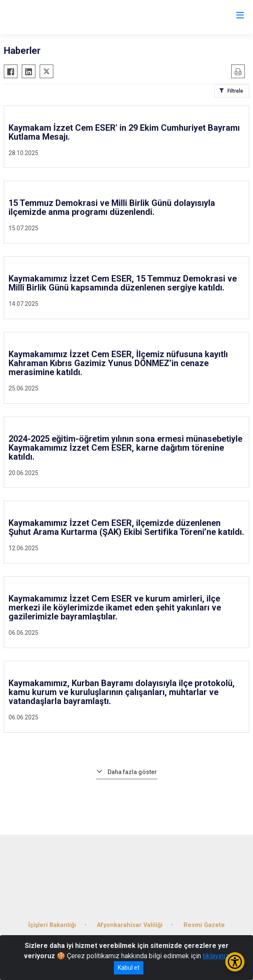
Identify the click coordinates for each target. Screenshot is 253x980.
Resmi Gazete (204, 925)
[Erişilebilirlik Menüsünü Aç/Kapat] (235, 962)
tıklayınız (216, 956)
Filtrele (235, 91)
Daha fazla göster (132, 772)
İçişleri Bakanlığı (52, 925)
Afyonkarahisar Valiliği (130, 925)
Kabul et (129, 968)
